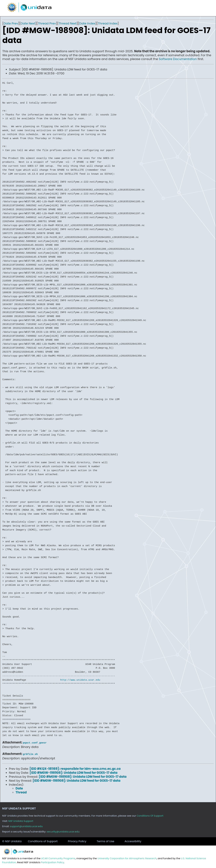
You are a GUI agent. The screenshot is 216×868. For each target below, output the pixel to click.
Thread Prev (47, 23)
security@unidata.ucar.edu (63, 832)
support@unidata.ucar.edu (26, 826)
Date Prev (11, 23)
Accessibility (133, 841)
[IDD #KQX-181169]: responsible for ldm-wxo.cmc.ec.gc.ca (75, 768)
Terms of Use (106, 841)
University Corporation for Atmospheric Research (127, 858)
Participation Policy (53, 862)
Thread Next (67, 23)
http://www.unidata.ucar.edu (80, 680)
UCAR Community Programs (58, 858)
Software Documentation (178, 59)
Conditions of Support (43, 841)
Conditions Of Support (150, 816)
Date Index (87, 23)
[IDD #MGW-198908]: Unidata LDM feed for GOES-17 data (74, 772)
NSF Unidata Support (21, 821)
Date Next (28, 23)
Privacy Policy (77, 841)
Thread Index (108, 23)
